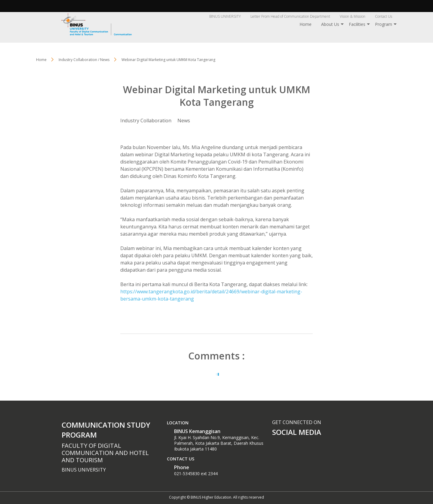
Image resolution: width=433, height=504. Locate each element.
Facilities (357, 24)
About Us (330, 24)
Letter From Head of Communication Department (290, 16)
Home (306, 24)
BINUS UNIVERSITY (225, 16)
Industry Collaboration (146, 121)
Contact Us (384, 16)
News (184, 121)
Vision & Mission (353, 16)
